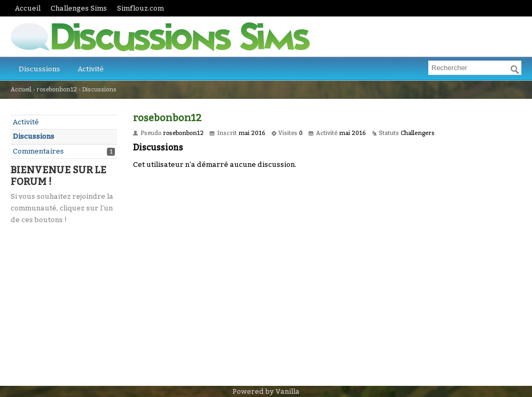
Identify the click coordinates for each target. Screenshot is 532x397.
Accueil (28, 8)
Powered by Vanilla (266, 391)
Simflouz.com (140, 8)
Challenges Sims (79, 8)
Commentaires (38, 151)
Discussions (39, 69)
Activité (91, 69)
